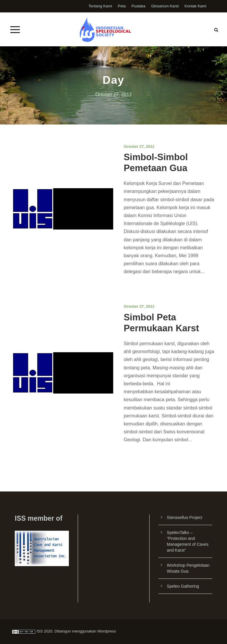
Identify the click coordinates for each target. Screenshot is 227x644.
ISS (40, 631)
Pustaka (138, 6)
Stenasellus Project (184, 517)
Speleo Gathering (183, 586)
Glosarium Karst (165, 6)
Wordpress (107, 631)
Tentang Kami (100, 6)
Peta (122, 6)
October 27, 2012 (139, 146)
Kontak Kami (195, 6)
